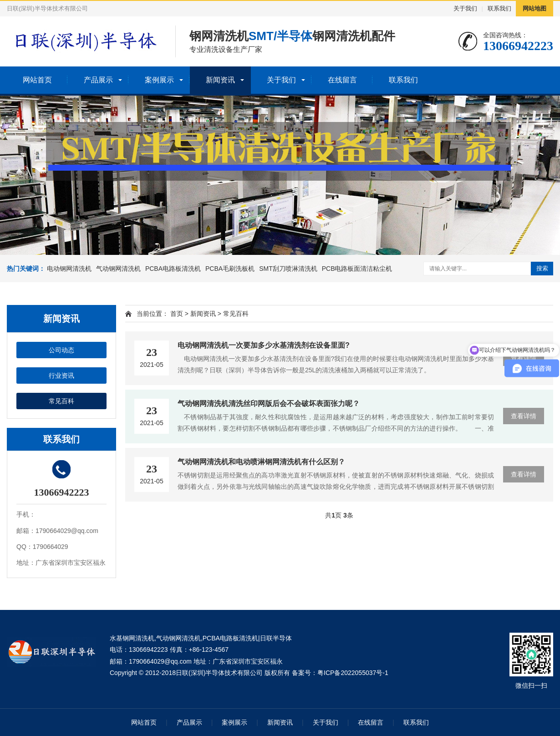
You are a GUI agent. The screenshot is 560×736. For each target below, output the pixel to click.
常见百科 (61, 401)
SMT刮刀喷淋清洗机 (288, 269)
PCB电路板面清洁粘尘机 (357, 269)
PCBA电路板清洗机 (173, 269)
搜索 (542, 268)
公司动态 (61, 350)
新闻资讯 (220, 80)
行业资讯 (61, 376)
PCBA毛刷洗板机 (230, 269)
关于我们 (465, 8)
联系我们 (499, 8)
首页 (177, 314)
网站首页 (37, 80)
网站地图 (535, 8)
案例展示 (159, 80)
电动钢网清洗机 (69, 269)
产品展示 (98, 80)
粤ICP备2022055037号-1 (353, 673)
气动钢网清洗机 (118, 269)
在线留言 (342, 80)
